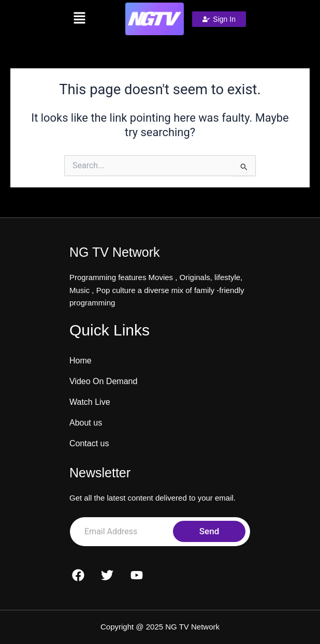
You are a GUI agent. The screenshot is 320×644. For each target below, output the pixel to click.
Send (209, 531)
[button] (79, 19)
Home (81, 361)
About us (86, 423)
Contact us (89, 443)
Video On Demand (103, 381)
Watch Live (90, 402)
